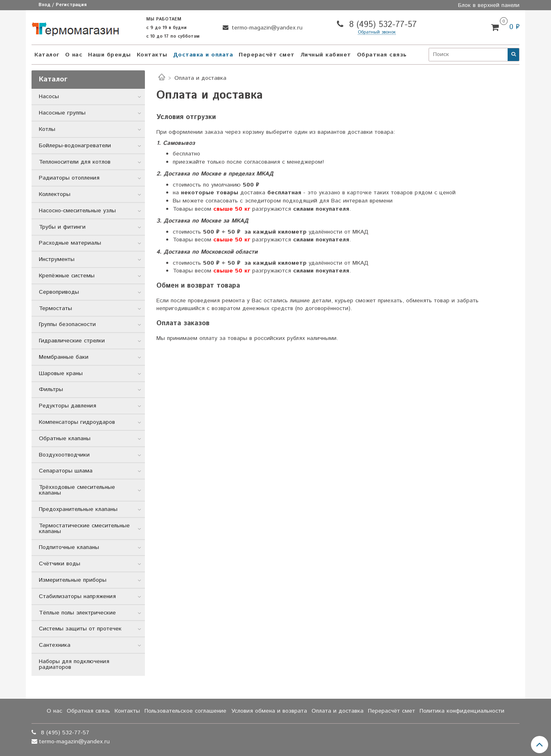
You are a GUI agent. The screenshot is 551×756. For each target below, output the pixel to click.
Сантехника (55, 645)
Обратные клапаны (65, 439)
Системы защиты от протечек (80, 629)
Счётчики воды (60, 564)
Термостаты (55, 308)
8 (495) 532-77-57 (382, 25)
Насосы (49, 97)
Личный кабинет (326, 55)
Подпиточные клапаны (69, 547)
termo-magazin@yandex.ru (266, 28)
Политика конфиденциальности (462, 711)
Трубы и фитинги (62, 227)
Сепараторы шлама (66, 471)
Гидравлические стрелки (72, 341)
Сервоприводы (59, 292)
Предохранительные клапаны (78, 509)
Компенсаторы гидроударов (77, 422)
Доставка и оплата (203, 55)
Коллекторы (55, 194)
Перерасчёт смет (267, 55)
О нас (74, 55)
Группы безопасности (67, 324)
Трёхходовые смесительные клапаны (77, 490)
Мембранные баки (64, 357)
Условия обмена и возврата (269, 711)
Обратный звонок (377, 33)
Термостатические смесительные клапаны (84, 529)
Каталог (47, 55)
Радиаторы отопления (69, 178)
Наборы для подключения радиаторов (74, 664)
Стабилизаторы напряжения (77, 596)
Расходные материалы (70, 243)
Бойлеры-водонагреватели (75, 146)
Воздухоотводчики (64, 455)
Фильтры (51, 389)
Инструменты (57, 259)
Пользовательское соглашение (185, 711)
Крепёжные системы (67, 276)
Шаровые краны (61, 373)
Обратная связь (382, 55)
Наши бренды (110, 55)
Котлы (47, 129)
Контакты (152, 55)
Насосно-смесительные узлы (77, 211)
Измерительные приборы (73, 580)
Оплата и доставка (338, 711)
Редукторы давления (68, 406)
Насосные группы (62, 113)
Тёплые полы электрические (77, 613)
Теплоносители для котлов (75, 162)
